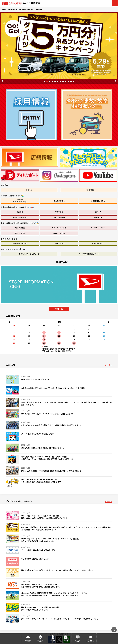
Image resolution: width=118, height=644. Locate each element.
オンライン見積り (40, 641)
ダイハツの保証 (59, 217)
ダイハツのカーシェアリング (29, 254)
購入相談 (53, 641)
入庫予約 (65, 641)
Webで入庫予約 (59, 233)
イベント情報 (89, 190)
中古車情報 (59, 212)
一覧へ (110, 365)
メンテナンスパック (98, 228)
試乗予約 (98, 212)
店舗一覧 (59, 309)
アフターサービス (98, 243)
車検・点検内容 (20, 228)
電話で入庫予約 (20, 233)
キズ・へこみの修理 (59, 228)
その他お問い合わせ (98, 201)
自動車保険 (98, 217)
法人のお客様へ (59, 201)
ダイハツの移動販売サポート (89, 254)
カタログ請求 (78, 641)
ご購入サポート (59, 243)
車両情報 (20, 212)
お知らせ (29, 190)
